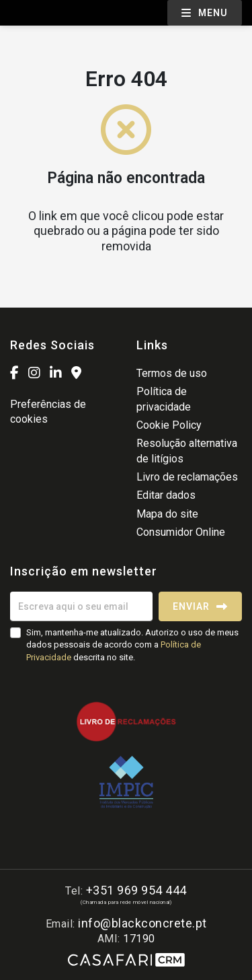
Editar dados (166, 495)
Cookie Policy (169, 425)
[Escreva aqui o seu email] (81, 606)
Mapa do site (167, 514)
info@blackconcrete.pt (142, 923)
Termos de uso (172, 373)
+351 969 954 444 (136, 890)
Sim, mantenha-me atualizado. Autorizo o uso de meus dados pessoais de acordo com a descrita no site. (132, 644)
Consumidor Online (181, 532)
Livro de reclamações (187, 477)
